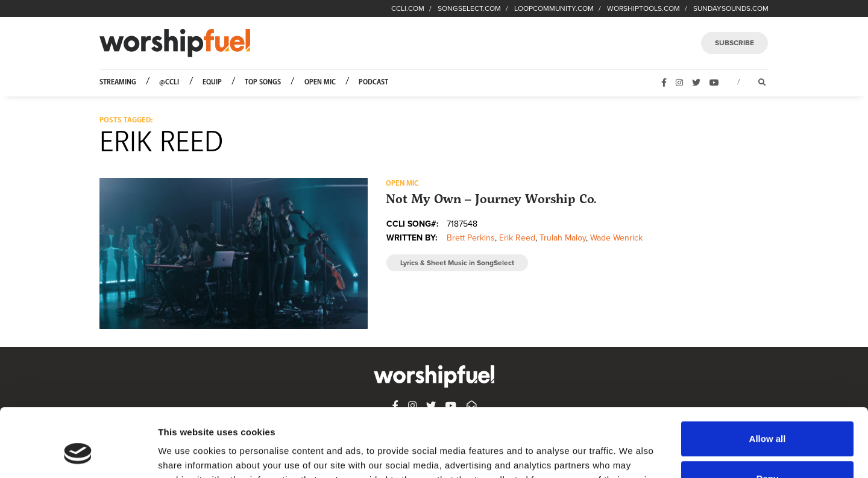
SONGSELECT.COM (469, 8)
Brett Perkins (471, 238)
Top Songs (263, 82)
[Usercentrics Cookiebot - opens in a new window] (78, 454)
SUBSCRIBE (734, 43)
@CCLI (169, 82)
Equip (212, 82)
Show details (186, 454)
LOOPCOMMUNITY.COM (554, 8)
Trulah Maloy (563, 238)
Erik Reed (517, 238)
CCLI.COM (408, 8)
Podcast (373, 82)
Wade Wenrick (616, 238)
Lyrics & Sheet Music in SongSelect (457, 263)
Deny (768, 419)
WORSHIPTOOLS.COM (643, 8)
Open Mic (320, 82)
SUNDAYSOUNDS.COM (731, 8)
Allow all (768, 380)
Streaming (118, 82)
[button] (234, 253)
